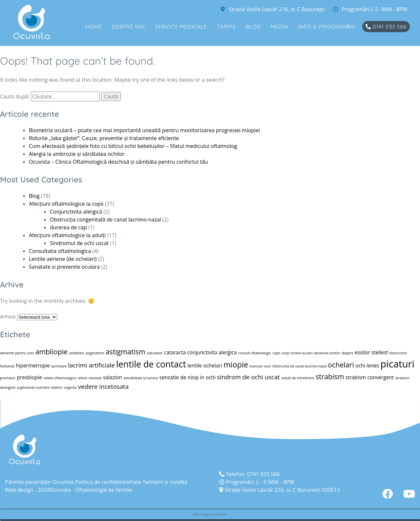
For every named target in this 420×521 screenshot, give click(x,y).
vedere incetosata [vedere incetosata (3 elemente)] (103, 386)
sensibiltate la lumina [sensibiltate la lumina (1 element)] (141, 378)
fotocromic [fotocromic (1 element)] (398, 353)
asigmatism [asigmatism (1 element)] (95, 353)
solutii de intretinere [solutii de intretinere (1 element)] (298, 378)
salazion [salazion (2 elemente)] (113, 377)
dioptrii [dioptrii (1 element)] (347, 353)
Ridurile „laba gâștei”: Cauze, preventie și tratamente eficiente (104, 138)
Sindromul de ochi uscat (79, 243)
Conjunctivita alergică (76, 212)
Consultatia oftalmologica (60, 251)
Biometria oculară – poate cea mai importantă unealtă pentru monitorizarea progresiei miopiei (144, 130)
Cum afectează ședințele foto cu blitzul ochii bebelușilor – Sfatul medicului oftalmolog (133, 146)
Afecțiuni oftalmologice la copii (66, 204)
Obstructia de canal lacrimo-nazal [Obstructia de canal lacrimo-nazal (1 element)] (300, 366)
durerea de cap (68, 227)
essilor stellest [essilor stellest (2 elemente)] (371, 352)
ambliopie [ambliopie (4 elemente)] (52, 352)
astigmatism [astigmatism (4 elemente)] (126, 352)
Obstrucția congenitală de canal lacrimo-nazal (105, 219)
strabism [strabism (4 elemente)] (330, 376)
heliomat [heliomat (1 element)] (7, 366)
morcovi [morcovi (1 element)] (256, 366)
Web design (19, 490)
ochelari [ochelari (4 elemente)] (341, 365)
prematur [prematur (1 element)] (8, 378)
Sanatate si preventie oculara (64, 267)
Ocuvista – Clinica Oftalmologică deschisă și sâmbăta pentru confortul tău (118, 162)
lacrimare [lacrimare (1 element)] (59, 366)
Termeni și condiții (165, 482)
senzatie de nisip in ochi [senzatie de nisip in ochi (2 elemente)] (188, 377)
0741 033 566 (386, 27)
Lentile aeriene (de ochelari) (63, 259)
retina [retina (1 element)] (82, 378)
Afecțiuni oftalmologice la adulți (67, 235)
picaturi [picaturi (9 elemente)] (397, 364)
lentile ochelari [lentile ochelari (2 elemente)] (205, 365)
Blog (253, 27)
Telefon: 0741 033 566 (249, 474)
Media (279, 27)
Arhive (8, 317)
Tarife (226, 27)
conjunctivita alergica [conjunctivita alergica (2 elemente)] (212, 352)
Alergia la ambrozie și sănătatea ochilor (77, 154)
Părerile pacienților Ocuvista (39, 482)
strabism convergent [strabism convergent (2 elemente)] (370, 377)
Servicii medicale (181, 27)
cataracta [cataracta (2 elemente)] (175, 352)
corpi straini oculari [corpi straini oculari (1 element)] (297, 353)
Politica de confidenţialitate (108, 482)
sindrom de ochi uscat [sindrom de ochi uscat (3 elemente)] (248, 377)
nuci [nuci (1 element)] (268, 366)
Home (94, 27)
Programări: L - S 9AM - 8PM (257, 482)
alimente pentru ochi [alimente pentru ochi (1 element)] (17, 353)
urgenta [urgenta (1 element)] (70, 387)
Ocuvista (60, 490)
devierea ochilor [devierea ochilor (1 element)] (327, 353)
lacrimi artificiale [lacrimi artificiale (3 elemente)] (91, 365)
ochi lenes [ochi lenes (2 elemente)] (367, 365)
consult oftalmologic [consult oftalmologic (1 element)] (255, 353)
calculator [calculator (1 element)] (155, 353)
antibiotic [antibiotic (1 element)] (76, 353)
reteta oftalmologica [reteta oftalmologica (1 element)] (60, 378)
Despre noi (128, 27)
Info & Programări (327, 27)
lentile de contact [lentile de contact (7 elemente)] (151, 364)
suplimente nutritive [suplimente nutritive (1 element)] (33, 387)
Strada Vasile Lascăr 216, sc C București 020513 (279, 490)
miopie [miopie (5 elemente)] (236, 365)
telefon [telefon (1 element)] (57, 387)
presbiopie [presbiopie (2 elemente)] (30, 377)
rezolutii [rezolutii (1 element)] (95, 378)
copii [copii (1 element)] (276, 353)
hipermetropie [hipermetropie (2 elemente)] (33, 365)
